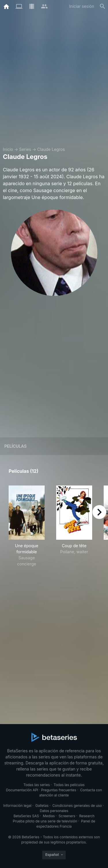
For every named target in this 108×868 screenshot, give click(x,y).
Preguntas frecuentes (59, 790)
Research (87, 816)
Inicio (8, 149)
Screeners (67, 816)
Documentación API (22, 790)
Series (25, 149)
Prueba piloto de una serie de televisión (45, 821)
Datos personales (54, 811)
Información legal (17, 806)
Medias (49, 816)
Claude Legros (51, 149)
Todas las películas (69, 785)
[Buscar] (103, 6)
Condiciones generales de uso (77, 806)
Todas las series (36, 785)
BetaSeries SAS (26, 816)
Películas (15, 446)
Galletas (42, 806)
